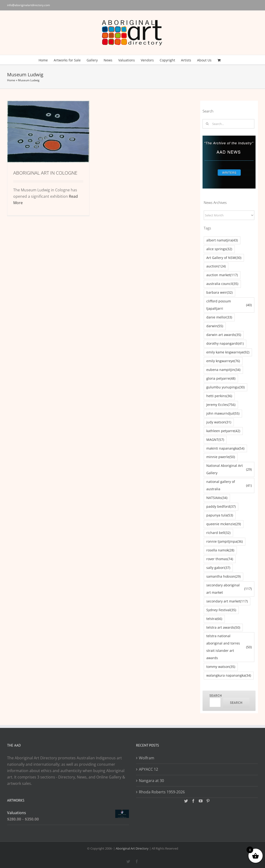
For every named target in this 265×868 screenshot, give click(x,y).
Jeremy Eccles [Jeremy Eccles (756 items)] (221, 405)
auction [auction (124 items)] (216, 266)
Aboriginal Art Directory (132, 848)
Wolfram (147, 758)
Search (216, 696)
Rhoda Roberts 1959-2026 (162, 792)
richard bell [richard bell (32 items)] (218, 533)
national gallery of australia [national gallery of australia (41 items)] (229, 485)
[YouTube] (201, 801)
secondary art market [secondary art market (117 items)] (227, 601)
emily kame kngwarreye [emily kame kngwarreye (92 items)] (228, 352)
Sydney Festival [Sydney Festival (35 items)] (221, 610)
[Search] (207, 124)
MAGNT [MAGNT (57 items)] (215, 440)
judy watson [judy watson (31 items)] (219, 422)
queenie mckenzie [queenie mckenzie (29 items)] (224, 524)
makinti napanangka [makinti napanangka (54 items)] (225, 449)
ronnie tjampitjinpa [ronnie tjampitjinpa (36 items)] (225, 542)
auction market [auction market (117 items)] (222, 275)
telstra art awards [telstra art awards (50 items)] (223, 628)
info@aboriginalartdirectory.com (29, 5)
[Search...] (228, 124)
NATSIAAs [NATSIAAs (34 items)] (217, 498)
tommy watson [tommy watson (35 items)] (221, 667)
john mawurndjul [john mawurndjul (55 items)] (223, 414)
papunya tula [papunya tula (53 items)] (220, 515)
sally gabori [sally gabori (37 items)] (218, 568)
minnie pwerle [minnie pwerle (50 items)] (221, 457)
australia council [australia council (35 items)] (222, 284)
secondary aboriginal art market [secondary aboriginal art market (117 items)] (229, 589)
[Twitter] (186, 801)
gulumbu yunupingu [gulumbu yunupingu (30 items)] (225, 387)
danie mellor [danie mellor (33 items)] (219, 317)
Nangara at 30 (151, 781)
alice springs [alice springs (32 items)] (219, 249)
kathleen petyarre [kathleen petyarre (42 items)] (223, 431)
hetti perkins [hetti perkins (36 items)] (219, 396)
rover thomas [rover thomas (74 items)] (220, 559)
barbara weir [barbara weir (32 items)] (219, 293)
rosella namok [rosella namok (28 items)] (220, 550)
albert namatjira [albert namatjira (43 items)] (222, 240)
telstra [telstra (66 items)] (214, 619)
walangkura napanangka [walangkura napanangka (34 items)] (229, 676)
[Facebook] (193, 801)
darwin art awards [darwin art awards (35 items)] (224, 335)
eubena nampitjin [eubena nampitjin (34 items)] (223, 370)
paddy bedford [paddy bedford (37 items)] (221, 507)
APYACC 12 (148, 769)
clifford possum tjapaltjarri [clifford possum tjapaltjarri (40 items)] (229, 305)
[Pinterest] (208, 801)
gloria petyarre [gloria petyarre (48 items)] (221, 379)
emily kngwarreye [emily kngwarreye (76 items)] (223, 361)
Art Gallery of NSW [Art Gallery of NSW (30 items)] (224, 258)
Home (11, 80)
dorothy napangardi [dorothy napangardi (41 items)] (225, 344)
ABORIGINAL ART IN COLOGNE (45, 173)
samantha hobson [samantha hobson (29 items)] (223, 577)
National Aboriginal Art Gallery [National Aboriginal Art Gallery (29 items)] (229, 469)
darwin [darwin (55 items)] (215, 326)
